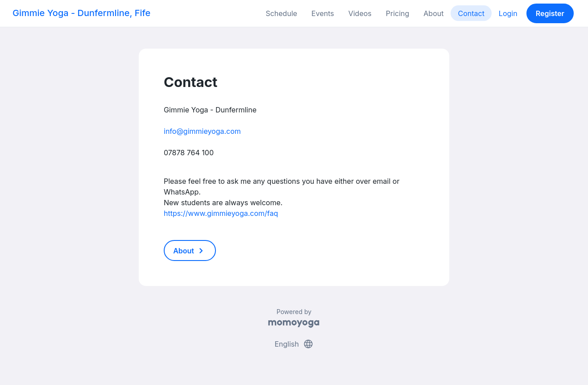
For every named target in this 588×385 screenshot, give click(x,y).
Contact (471, 13)
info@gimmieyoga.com (202, 131)
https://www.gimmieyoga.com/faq (221, 213)
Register (550, 13)
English (294, 344)
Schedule (281, 13)
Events (323, 13)
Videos (360, 13)
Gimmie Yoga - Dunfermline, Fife (81, 13)
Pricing (398, 13)
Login (508, 13)
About (433, 13)
